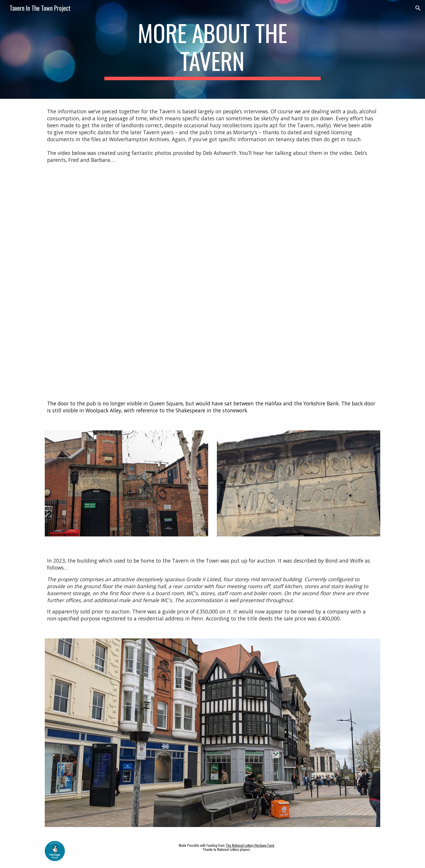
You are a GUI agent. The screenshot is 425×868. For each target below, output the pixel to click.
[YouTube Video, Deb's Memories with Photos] (212, 282)
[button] (418, 8)
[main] (212, 49)
